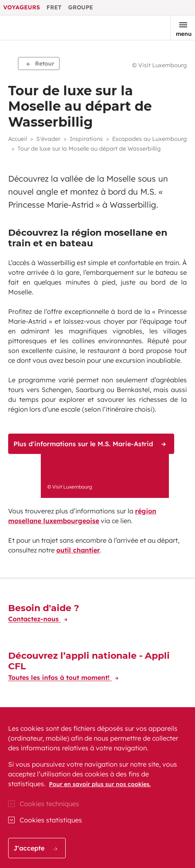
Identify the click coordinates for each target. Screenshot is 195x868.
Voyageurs (22, 7)
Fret (54, 7)
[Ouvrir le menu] (183, 28)
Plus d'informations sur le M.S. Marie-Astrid (90, 444)
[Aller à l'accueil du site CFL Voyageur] (34, 28)
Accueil (18, 139)
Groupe (81, 7)
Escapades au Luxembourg (150, 139)
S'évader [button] (48, 139)
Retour (40, 64)
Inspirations (86, 139)
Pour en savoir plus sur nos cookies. (100, 784)
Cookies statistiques (51, 820)
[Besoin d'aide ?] (44, 615)
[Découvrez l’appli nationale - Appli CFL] (97, 668)
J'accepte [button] (35, 848)
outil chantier (78, 550)
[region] (97, 788)
